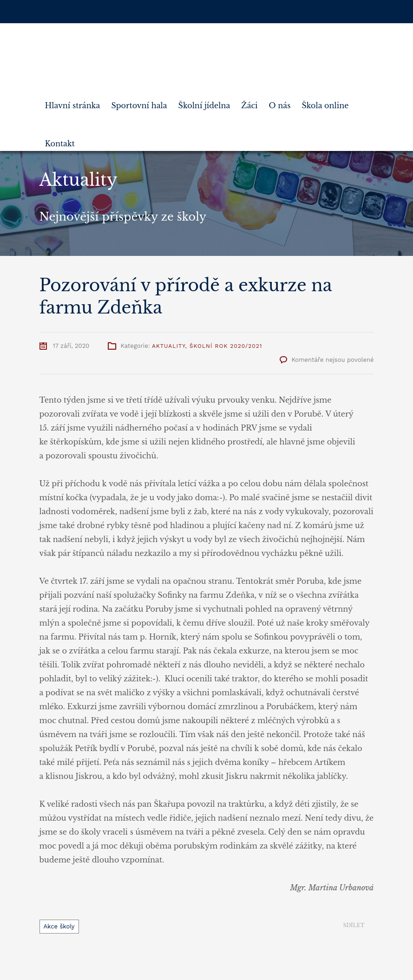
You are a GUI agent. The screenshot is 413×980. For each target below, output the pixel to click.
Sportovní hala (139, 102)
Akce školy (59, 926)
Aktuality (168, 346)
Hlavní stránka (73, 102)
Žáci (249, 102)
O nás (280, 102)
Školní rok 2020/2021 (226, 346)
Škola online (325, 102)
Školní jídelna (204, 102)
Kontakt (60, 140)
